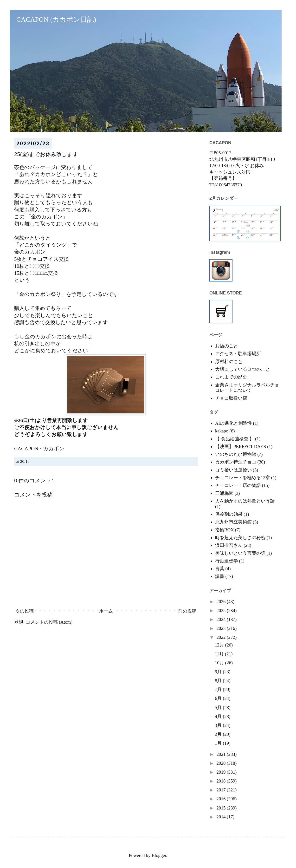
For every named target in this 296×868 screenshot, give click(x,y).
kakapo (222, 431)
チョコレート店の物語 (238, 485)
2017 (222, 790)
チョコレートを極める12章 (243, 478)
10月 (220, 663)
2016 (222, 799)
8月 (219, 681)
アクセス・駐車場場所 (238, 354)
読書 (220, 576)
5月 (219, 708)
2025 (222, 610)
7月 (219, 689)
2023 (222, 628)
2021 (222, 754)
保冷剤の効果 (229, 514)
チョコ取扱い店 (231, 398)
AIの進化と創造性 (234, 423)
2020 (222, 763)
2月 (219, 734)
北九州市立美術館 (233, 522)
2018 (222, 781)
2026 (222, 602)
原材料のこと (229, 362)
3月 (219, 725)
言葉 (220, 569)
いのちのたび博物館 (236, 454)
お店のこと (227, 346)
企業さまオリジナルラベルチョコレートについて (247, 388)
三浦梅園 (224, 493)
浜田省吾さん (229, 545)
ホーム (106, 611)
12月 (220, 645)
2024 (222, 619)
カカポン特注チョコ (236, 462)
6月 (219, 698)
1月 (219, 743)
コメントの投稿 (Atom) (49, 622)
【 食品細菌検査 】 (235, 439)
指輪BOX (225, 530)
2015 (222, 808)
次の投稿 (25, 611)
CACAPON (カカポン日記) (53, 19)
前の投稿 (187, 611)
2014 (222, 817)
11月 (220, 654)
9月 (219, 672)
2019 (222, 772)
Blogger (159, 855)
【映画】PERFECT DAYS (241, 447)
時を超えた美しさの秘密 (240, 538)
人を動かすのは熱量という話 (245, 501)
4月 (219, 716)
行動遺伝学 (227, 561)
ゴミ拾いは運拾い (233, 470)
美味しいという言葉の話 (240, 553)
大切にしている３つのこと (243, 369)
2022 (222, 637)
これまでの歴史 (231, 377)
